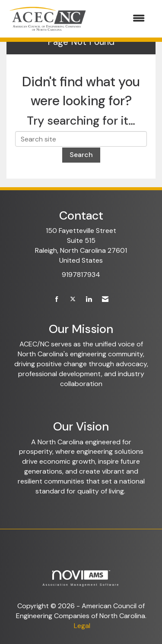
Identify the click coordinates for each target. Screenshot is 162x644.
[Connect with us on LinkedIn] (89, 300)
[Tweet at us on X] (73, 300)
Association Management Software (81, 578)
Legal (82, 626)
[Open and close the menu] (121, 19)
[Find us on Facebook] (57, 300)
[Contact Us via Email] (105, 300)
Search (81, 155)
